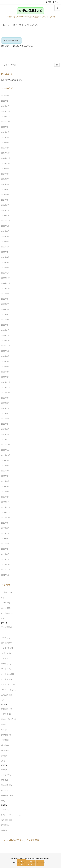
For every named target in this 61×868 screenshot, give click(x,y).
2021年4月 (5, 372)
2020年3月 (5, 429)
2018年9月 (5, 523)
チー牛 (6, 664)
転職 (5, 825)
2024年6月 (5, 184)
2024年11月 (6, 158)
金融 (4, 830)
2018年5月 (5, 544)
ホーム (7, 25)
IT (4, 598)
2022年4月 (5, 320)
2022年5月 (5, 315)
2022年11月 (6, 283)
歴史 (5, 780)
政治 (3, 761)
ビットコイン (8, 684)
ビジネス (6, 679)
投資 (4, 756)
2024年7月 (5, 179)
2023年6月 (5, 247)
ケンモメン (7, 648)
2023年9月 (5, 231)
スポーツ (6, 653)
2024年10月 (6, 163)
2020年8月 (5, 403)
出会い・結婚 (9, 719)
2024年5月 (5, 190)
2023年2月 (5, 268)
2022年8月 (5, 299)
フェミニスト (9, 690)
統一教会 (7, 796)
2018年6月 (5, 539)
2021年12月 (6, 341)
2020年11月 (6, 387)
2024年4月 (5, 195)
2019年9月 (5, 460)
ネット (6, 669)
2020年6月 (5, 414)
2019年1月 (5, 502)
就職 (5, 750)
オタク (5, 632)
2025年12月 (6, 111)
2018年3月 (5, 554)
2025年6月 (5, 137)
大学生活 (6, 735)
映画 (4, 770)
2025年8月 (5, 127)
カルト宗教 (7, 643)
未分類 (6, 775)
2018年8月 (5, 528)
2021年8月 (5, 361)
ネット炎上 (8, 674)
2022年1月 (5, 335)
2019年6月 (5, 476)
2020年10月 (6, 393)
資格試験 (6, 820)
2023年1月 (5, 273)
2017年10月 (6, 575)
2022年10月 (6, 289)
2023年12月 (6, 216)
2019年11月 (6, 450)
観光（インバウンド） (11, 815)
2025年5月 (5, 143)
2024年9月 (5, 169)
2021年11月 (6, 346)
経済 (5, 790)
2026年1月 (5, 106)
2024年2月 (5, 205)
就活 (5, 745)
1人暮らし (6, 592)
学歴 (5, 740)
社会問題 (6, 785)
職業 (3, 801)
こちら (21, 80)
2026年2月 (5, 101)
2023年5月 (5, 252)
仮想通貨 (6, 709)
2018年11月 (6, 513)
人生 (3, 700)
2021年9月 (5, 356)
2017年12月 (6, 565)
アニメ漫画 (7, 627)
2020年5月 (5, 419)
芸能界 (5, 809)
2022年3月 (5, 325)
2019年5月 (5, 481)
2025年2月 (5, 148)
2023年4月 (5, 257)
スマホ (5, 658)
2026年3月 (5, 96)
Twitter (6, 603)
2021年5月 (5, 367)
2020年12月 (6, 382)
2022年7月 (5, 304)
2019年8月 (5, 466)
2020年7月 (5, 408)
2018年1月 (5, 559)
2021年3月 (5, 377)
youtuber (7, 613)
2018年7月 (5, 533)
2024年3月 (5, 200)
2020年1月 (5, 440)
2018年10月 (6, 518)
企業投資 (6, 714)
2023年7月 (5, 242)
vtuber (6, 608)
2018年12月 (6, 507)
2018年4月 (5, 549)
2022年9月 (5, 294)
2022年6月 (5, 309)
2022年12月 (6, 278)
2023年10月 (6, 226)
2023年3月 (5, 262)
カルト (6, 638)
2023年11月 (6, 221)
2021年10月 (6, 351)
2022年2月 (5, 330)
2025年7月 (5, 132)
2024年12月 (6, 153)
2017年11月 (6, 570)
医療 (4, 724)
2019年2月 (5, 497)
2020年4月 (5, 424)
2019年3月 (5, 492)
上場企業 (6, 695)
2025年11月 (6, 117)
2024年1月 (5, 210)
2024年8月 (5, 174)
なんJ (3, 618)
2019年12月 (6, 445)
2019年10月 (6, 455)
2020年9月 (5, 398)
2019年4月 (5, 486)
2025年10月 (6, 122)
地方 (4, 730)
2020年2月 (5, 434)
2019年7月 (5, 471)
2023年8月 (5, 236)
